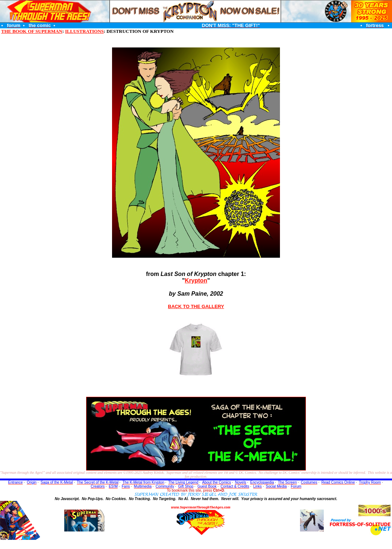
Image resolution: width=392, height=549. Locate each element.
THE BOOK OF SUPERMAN (32, 31)
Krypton (196, 281)
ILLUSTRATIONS (84, 31)
